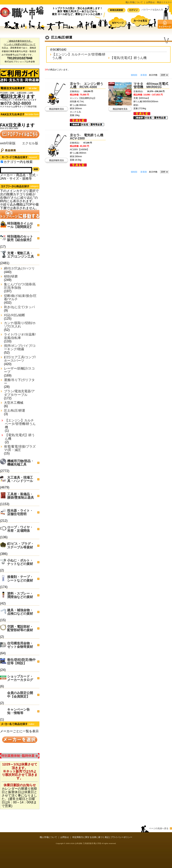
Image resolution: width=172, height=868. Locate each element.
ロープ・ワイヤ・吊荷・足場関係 (20, 529)
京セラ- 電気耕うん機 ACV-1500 (88, 137)
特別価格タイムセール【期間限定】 (20, 225)
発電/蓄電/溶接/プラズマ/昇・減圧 (20, 448)
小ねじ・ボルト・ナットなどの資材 (20, 562)
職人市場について (134, 2)
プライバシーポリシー (121, 837)
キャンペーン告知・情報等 (18, 711)
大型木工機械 (14, 403)
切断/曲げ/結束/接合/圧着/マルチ (20, 298)
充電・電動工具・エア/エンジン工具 (21, 255)
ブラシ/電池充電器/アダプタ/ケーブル (19, 393)
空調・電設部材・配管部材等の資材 (20, 628)
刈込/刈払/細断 (15, 315)
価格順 (134, 75)
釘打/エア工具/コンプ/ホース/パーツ (20, 359)
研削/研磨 (11, 277)
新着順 (144, 75)
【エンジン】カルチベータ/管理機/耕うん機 (20, 424)
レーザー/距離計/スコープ (19, 370)
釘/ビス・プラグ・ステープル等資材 (21, 545)
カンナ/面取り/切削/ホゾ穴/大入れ (20, 325)
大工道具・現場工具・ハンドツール (20, 479)
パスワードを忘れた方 (152, 10)
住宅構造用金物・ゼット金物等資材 (20, 645)
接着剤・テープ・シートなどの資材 (20, 579)
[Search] (16, 170)
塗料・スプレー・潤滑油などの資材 (20, 595)
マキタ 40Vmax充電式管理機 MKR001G (151, 85)
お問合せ (65, 837)
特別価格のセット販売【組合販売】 (20, 238)
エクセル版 (30, 143)
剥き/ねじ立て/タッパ (19, 307)
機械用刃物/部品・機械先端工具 (21, 463)
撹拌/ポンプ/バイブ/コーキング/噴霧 (20, 348)
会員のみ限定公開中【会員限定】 (20, 695)
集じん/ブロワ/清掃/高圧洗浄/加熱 (20, 286)
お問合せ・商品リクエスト (159, 2)
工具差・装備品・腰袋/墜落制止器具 (21, 496)
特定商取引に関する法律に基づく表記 (91, 837)
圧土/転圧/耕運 (15, 411)
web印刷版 (8, 143)
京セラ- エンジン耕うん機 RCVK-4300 (87, 85)
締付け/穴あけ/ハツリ (19, 268)
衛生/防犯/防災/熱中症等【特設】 (21, 661)
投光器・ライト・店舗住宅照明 (20, 512)
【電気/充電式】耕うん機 (20, 437)
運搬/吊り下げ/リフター (19, 382)
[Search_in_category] (2, 162)
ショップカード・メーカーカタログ (20, 678)
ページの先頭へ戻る (159, 828)
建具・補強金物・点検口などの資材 (20, 612)
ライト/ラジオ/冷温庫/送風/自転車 (20, 336)
